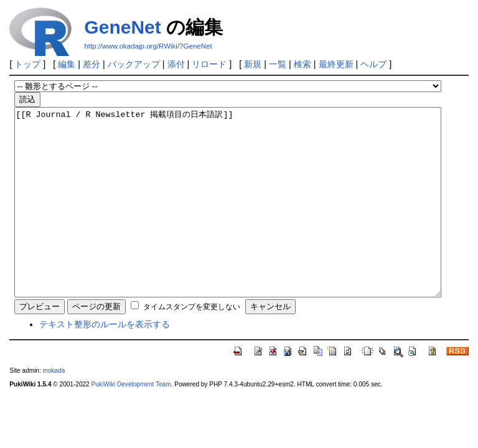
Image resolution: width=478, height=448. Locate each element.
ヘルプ (373, 64)
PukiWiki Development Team (131, 422)
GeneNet (122, 27)
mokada (54, 408)
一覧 (278, 64)
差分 (91, 64)
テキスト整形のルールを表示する (105, 362)
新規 (253, 64)
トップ (27, 64)
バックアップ (134, 64)
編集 (67, 64)
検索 (302, 64)
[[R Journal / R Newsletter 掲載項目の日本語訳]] (228, 221)
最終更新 (336, 64)
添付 (176, 64)
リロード (209, 64)
